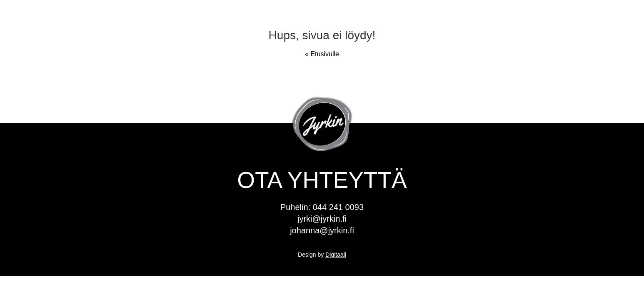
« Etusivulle (322, 54)
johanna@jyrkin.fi (322, 230)
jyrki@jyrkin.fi (322, 219)
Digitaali (336, 255)
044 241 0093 (338, 207)
